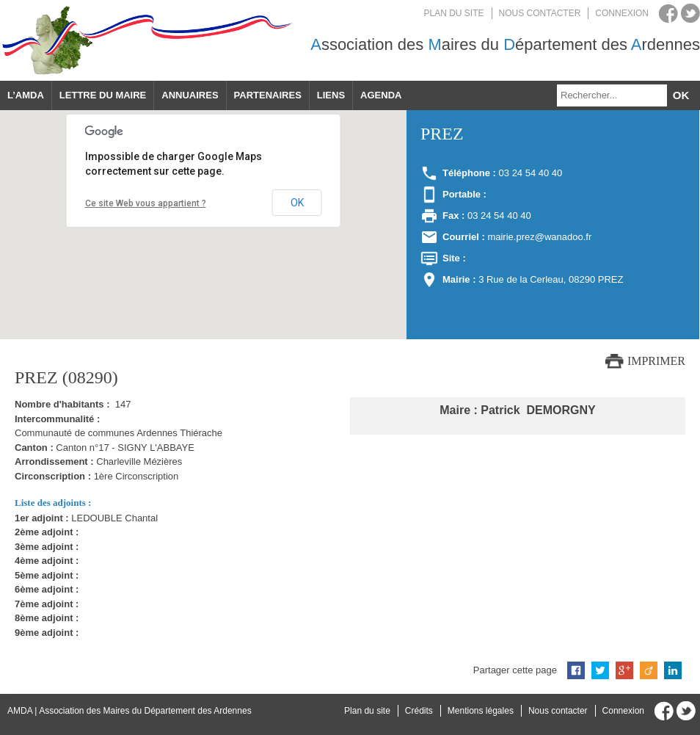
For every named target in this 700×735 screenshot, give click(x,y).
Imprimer (656, 361)
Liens (331, 95)
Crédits (419, 711)
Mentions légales (481, 711)
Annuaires (190, 95)
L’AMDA (26, 95)
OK (297, 203)
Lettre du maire (103, 95)
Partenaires (268, 95)
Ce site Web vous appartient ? (146, 203)
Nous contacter (540, 13)
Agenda (381, 95)
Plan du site (454, 13)
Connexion (622, 13)
